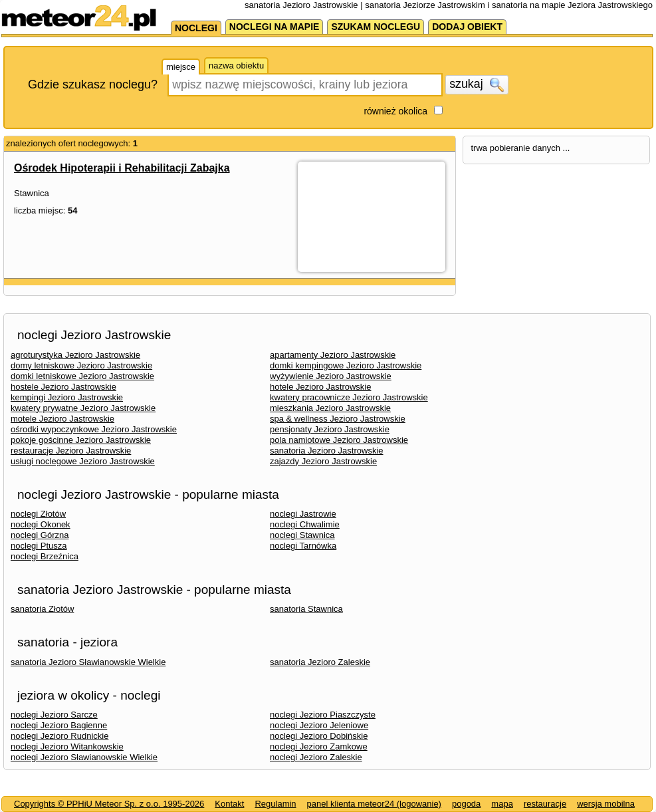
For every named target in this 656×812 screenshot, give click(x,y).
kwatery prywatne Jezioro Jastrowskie (83, 408)
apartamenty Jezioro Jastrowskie (333, 355)
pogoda (466, 804)
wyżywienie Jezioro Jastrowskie (331, 376)
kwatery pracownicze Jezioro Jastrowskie (349, 397)
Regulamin (275, 804)
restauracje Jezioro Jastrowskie (71, 451)
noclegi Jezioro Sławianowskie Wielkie (84, 757)
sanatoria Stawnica (306, 609)
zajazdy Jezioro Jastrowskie (323, 461)
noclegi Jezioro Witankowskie (67, 746)
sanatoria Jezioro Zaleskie (320, 662)
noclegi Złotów (38, 514)
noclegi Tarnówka (303, 546)
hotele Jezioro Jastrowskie (320, 387)
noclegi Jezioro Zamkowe (319, 746)
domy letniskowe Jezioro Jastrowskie (81, 365)
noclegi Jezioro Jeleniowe (319, 725)
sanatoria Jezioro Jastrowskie (327, 451)
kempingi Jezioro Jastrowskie (67, 397)
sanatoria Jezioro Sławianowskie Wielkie (88, 662)
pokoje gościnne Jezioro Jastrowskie (81, 440)
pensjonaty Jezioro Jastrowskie (330, 429)
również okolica (395, 111)
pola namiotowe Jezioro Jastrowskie (339, 440)
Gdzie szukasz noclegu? (93, 84)
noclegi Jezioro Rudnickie (59, 736)
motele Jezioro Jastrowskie (62, 419)
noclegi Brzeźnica (45, 556)
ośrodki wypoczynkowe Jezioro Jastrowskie (94, 429)
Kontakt (229, 804)
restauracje (545, 804)
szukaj (477, 84)
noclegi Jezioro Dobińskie (319, 736)
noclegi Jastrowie (303, 514)
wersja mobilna (606, 804)
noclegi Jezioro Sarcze (54, 715)
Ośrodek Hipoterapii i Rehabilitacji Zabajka (122, 168)
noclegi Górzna (40, 535)
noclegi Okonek (41, 524)
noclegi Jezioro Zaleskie (316, 757)
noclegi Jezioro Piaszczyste (323, 715)
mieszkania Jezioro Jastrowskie (330, 408)
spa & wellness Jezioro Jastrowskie (338, 419)
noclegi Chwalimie (305, 524)
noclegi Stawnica (302, 535)
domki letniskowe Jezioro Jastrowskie (82, 376)
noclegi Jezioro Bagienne (59, 725)
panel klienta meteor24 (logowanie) (374, 804)
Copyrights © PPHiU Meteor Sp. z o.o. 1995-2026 (109, 804)
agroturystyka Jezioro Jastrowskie (75, 355)
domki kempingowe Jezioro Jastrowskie (346, 365)
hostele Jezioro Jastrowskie (63, 387)
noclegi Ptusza (39, 546)
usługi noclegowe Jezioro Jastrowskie (83, 461)
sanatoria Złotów (42, 609)
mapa (502, 804)
